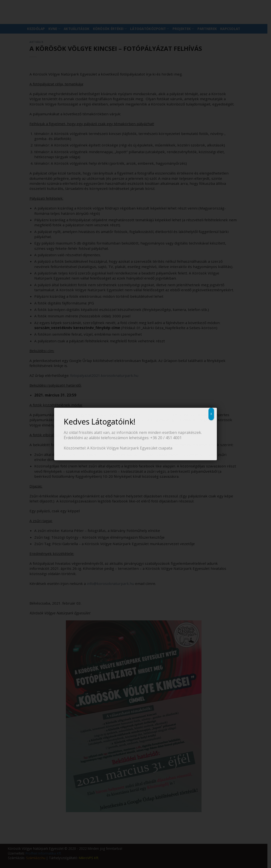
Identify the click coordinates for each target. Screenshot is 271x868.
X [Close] (211, 414)
